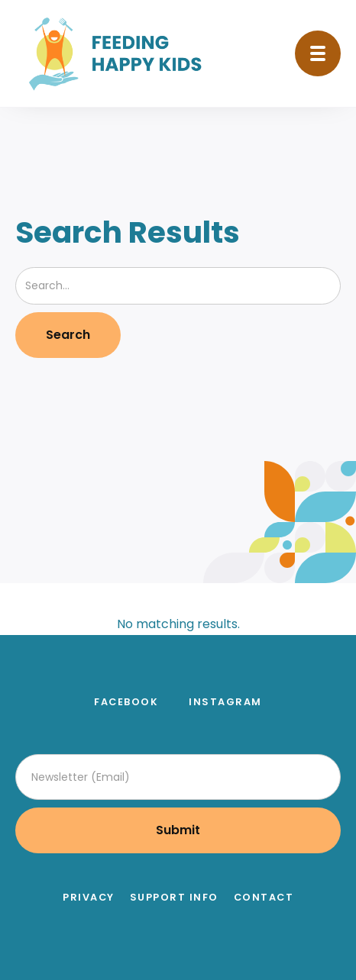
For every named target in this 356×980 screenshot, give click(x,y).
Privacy (89, 898)
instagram (225, 702)
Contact (264, 898)
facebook (126, 702)
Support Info (174, 898)
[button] (318, 53)
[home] (120, 53)
